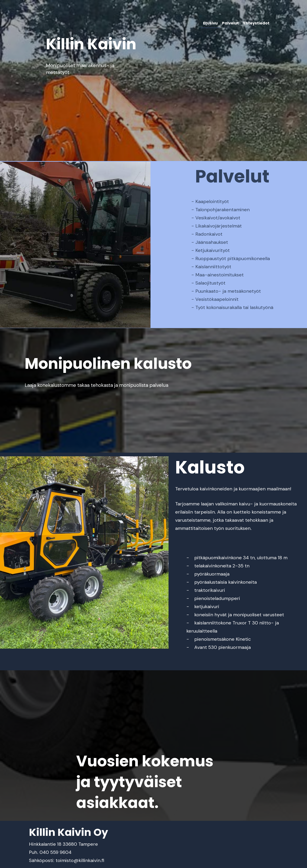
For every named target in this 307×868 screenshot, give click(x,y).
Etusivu (210, 23)
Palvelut (230, 23)
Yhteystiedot (256, 23)
